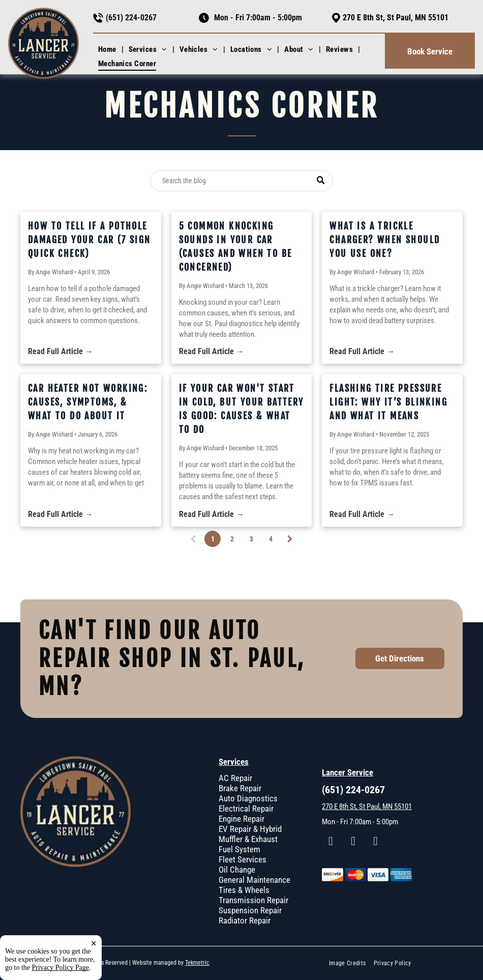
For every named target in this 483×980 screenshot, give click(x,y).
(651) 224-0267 (131, 18)
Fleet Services (243, 859)
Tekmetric (197, 963)
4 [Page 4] (271, 539)
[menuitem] (108, 49)
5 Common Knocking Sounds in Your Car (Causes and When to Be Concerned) (236, 247)
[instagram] (353, 843)
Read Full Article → (61, 351)
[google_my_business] (375, 843)
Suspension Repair (250, 910)
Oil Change (237, 870)
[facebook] (331, 843)
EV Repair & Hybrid (250, 829)
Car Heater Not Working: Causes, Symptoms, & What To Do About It (88, 402)
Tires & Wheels (244, 890)
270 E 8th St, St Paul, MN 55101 (396, 18)
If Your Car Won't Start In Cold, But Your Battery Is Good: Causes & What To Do (242, 409)
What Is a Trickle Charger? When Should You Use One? (385, 240)
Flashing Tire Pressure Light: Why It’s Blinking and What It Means (388, 402)
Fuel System (239, 849)
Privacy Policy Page (61, 968)
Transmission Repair (253, 900)
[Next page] (290, 539)
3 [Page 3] (251, 539)
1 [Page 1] (214, 541)
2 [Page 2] (232, 539)
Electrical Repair (246, 809)
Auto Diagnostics (248, 798)
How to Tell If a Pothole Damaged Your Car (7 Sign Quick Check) (89, 240)
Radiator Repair (245, 920)
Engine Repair (242, 819)
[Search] (242, 181)
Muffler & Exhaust (248, 839)
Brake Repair (240, 788)
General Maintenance (254, 880)
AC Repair (235, 778)
